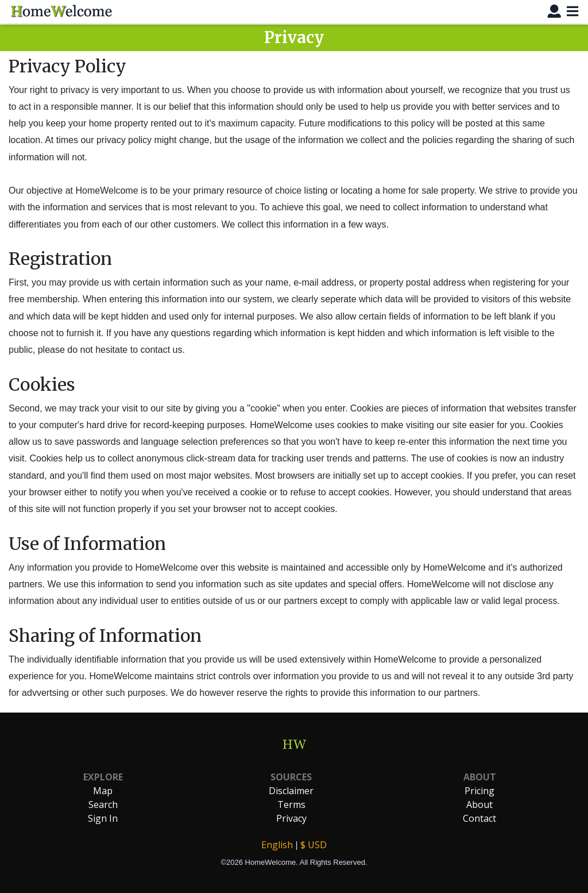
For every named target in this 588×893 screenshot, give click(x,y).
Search (103, 805)
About (479, 805)
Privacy (291, 818)
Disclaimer (291, 791)
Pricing (479, 791)
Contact (479, 818)
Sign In (103, 818)
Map (103, 791)
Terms (291, 805)
